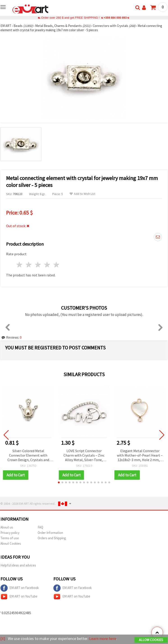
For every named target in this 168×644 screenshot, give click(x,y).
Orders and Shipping (52, 538)
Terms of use (10, 538)
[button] (59, 482)
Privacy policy (10, 533)
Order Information (50, 533)
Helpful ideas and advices (18, 565)
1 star (20, 265)
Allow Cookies (151, 640)
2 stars (29, 265)
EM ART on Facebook (20, 588)
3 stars (38, 265)
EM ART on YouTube (19, 597)
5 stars (56, 265)
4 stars (47, 265)
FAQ (40, 527)
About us (7, 527)
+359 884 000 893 (115, 18)
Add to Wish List (82, 194)
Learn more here (103, 638)
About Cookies (11, 543)
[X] (3, 638)
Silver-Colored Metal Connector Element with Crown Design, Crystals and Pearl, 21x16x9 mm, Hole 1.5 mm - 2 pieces (28, 456)
